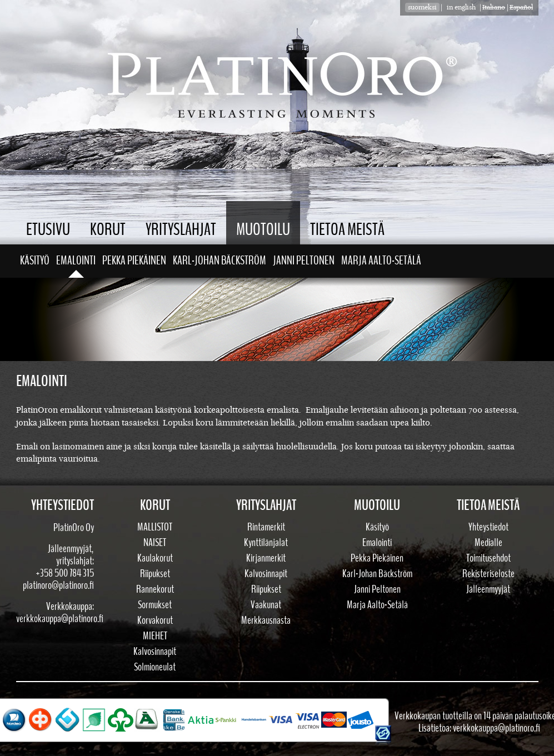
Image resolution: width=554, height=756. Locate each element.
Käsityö (35, 261)
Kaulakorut (155, 558)
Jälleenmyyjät (488, 589)
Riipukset (155, 574)
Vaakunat (266, 605)
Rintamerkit (266, 527)
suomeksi (422, 7)
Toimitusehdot (488, 558)
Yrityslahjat (181, 230)
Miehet (155, 636)
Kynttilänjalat (266, 543)
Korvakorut (155, 620)
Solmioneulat (155, 667)
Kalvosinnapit (155, 652)
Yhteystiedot (488, 527)
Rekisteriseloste (488, 574)
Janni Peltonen (304, 261)
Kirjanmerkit (266, 558)
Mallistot (155, 527)
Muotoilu (263, 230)
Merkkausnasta (266, 620)
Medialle (488, 543)
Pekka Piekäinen (134, 261)
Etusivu (48, 230)
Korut (108, 230)
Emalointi (76, 261)
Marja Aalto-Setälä (381, 261)
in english (461, 7)
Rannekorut (155, 589)
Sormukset (155, 605)
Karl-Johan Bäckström (219, 261)
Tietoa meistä (347, 230)
